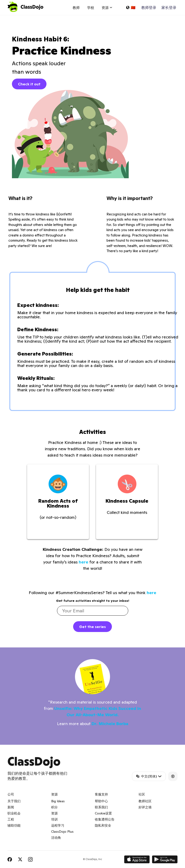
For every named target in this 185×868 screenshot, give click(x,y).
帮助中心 (101, 801)
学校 (91, 8)
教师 (76, 8)
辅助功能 (14, 825)
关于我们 (14, 801)
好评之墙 (145, 807)
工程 (11, 819)
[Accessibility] (173, 776)
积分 (54, 807)
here (84, 562)
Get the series (92, 627)
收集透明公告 (105, 819)
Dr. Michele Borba (110, 724)
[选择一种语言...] (131, 7)
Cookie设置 (103, 813)
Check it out (29, 84)
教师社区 (145, 801)
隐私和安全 (103, 825)
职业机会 (14, 813)
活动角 (56, 838)
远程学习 (58, 825)
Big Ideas (58, 801)
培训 (54, 819)
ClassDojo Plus (62, 832)
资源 (54, 813)
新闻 (11, 807)
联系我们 (101, 807)
